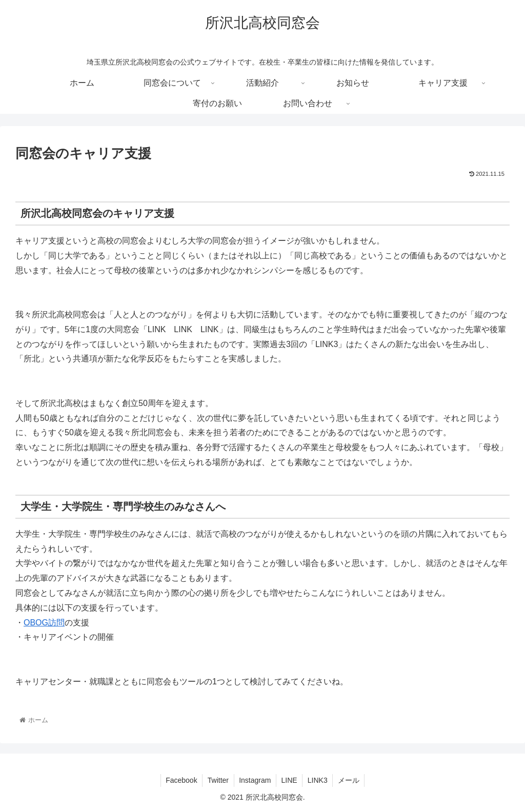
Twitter (217, 780)
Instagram (255, 780)
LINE (289, 780)
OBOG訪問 (44, 623)
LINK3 (318, 780)
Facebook (180, 780)
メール (350, 780)
